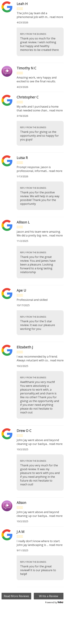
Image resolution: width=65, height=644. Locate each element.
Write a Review (49, 596)
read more (56, 17)
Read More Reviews (16, 596)
